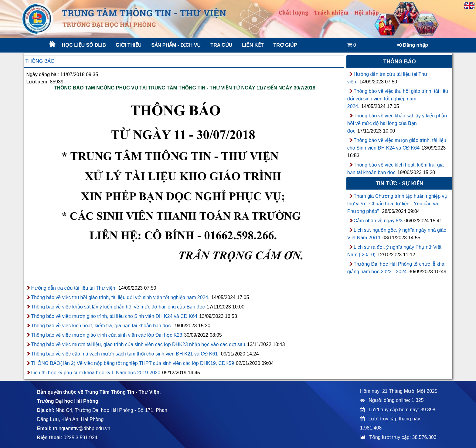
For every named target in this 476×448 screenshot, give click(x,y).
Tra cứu (221, 45)
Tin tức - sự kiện (400, 184)
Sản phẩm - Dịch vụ (175, 45)
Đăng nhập (413, 45)
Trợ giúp (285, 45)
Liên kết (253, 45)
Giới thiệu (129, 45)
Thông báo (40, 61)
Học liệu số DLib (84, 45)
